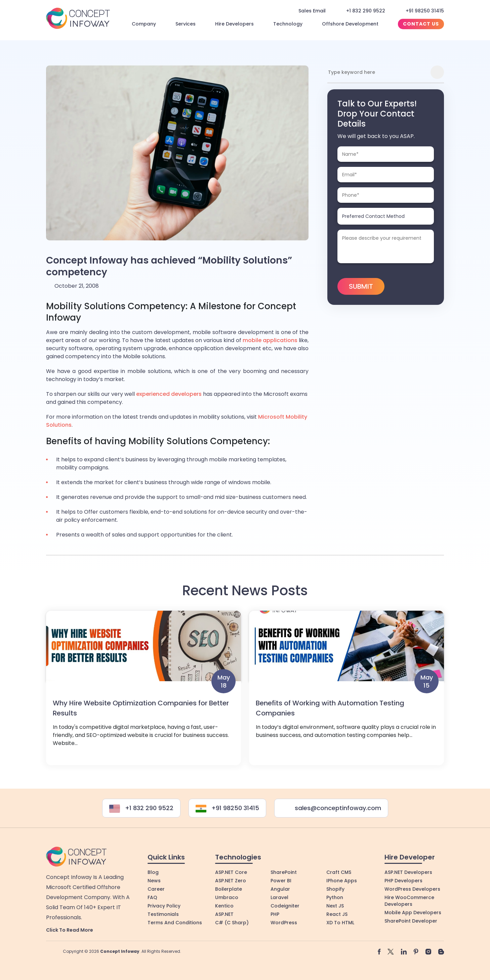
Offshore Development (350, 24)
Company (144, 24)
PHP (275, 914)
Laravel (279, 897)
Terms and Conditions (175, 923)
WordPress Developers (412, 889)
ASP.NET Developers (408, 872)
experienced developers (169, 394)
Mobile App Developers (413, 913)
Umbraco (227, 897)
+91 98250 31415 (425, 11)
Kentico (224, 906)
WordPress (284, 923)
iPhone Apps (342, 881)
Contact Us (421, 24)
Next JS (335, 906)
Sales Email (312, 11)
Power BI (281, 881)
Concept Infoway (120, 951)
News (154, 881)
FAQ (152, 897)
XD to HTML (340, 923)
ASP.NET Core (231, 872)
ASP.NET (224, 914)
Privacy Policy (164, 906)
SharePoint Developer (411, 921)
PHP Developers (403, 881)
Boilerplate (229, 889)
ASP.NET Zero (231, 881)
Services (186, 24)
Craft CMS (339, 872)
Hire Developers (234, 24)
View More (144, 691)
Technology (288, 24)
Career (156, 889)
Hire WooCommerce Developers (409, 901)
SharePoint (284, 872)
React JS (337, 914)
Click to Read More (70, 930)
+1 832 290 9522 (366, 11)
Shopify (335, 889)
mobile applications (270, 340)
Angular (280, 889)
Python (335, 897)
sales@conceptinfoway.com (331, 808)
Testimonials (163, 914)
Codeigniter (285, 906)
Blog (153, 872)
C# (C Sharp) (232, 923)
